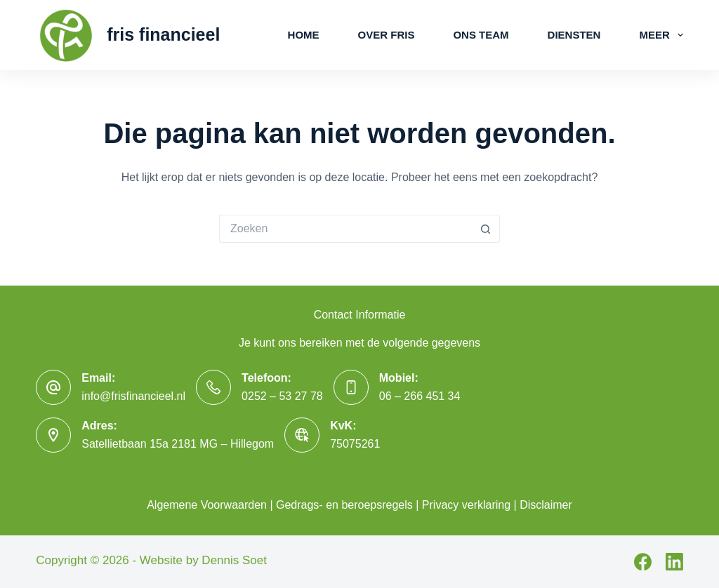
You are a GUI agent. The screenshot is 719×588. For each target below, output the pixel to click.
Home (304, 35)
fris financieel (163, 34)
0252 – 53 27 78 (282, 396)
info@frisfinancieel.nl (133, 396)
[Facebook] (643, 562)
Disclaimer (546, 505)
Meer (661, 35)
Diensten (574, 35)
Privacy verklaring (466, 505)
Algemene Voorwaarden (207, 505)
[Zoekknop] (486, 229)
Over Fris (387, 35)
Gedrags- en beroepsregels (344, 505)
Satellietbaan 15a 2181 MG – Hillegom (178, 444)
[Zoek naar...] (345, 229)
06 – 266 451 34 (420, 396)
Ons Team (481, 35)
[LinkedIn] (674, 562)
